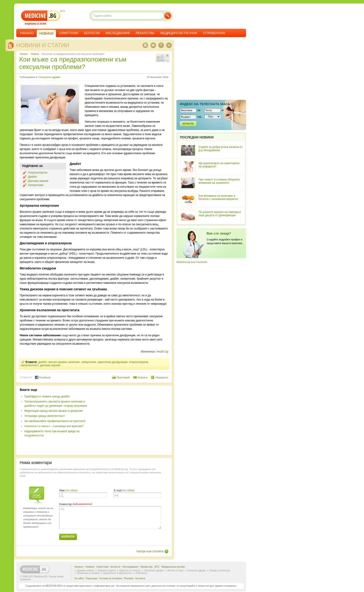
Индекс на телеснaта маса (205, 104)
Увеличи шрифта (167, 56)
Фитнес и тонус (175, 571)
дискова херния (50, 365)
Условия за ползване (111, 578)
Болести (92, 33)
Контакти (140, 578)
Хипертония (36, 185)
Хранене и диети (107, 571)
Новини (35, 54)
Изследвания (118, 33)
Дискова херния (38, 181)
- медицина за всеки (41, 18)
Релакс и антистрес (220, 571)
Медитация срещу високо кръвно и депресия (54, 411)
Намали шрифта (167, 60)
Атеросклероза (38, 173)
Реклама (129, 578)
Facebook (43, 377)
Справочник (214, 33)
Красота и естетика (130, 571)
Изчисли (188, 124)
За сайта (79, 578)
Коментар (65, 504)
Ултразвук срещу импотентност (45, 416)
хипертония (89, 362)
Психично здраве (196, 571)
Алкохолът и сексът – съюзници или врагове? (54, 426)
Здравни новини (85, 571)
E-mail (118, 491)
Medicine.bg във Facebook (192, 262)
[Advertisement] (130, 420)
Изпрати (143, 377)
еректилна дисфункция (113, 362)
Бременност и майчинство (117, 573)
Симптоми (69, 33)
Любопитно (141, 573)
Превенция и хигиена (88, 573)
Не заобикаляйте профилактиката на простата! (55, 421)
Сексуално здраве (49, 77)
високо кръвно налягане (64, 362)
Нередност (162, 377)
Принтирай (123, 377)
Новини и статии (43, 45)
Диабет (32, 177)
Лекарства (145, 33)
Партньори (91, 578)
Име (62, 491)
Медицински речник (179, 33)
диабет (42, 362)
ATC (157, 567)
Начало (27, 33)
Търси (168, 16)
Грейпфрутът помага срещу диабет (47, 396)
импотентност (30, 365)
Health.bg (162, 352)
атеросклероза (139, 362)
